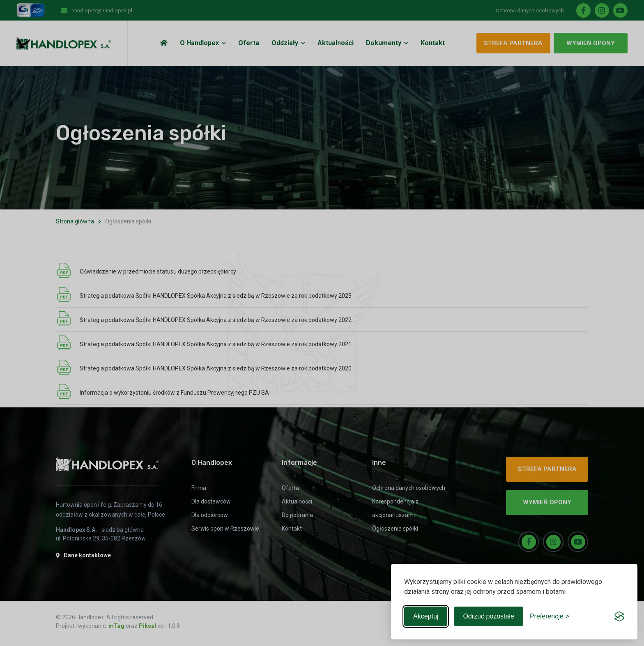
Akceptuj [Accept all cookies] (426, 616)
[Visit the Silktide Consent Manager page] (619, 616)
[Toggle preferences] (550, 616)
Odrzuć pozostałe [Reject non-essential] (489, 616)
